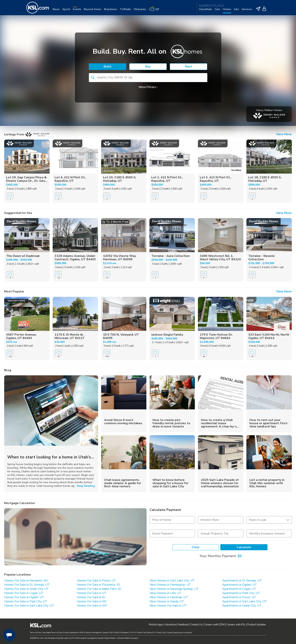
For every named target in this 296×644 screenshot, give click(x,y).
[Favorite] (10, 196)
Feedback (183, 625)
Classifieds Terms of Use (52, 633)
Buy (148, 67)
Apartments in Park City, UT (241, 593)
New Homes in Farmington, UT (170, 585)
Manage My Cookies (100, 633)
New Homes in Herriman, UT (169, 597)
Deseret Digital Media (106, 638)
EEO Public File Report (119, 633)
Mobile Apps (156, 625)
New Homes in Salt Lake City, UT (172, 580)
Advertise (170, 625)
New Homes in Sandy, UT (167, 601)
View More (284, 134)
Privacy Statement (71, 633)
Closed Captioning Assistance (179, 633)
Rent (189, 67)
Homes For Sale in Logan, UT (24, 593)
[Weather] (155, 11)
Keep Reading (86, 486)
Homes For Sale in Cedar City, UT (27, 589)
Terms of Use (35, 633)
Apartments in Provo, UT (239, 597)
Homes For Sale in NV (92, 601)
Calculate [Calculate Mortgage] (244, 547)
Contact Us (196, 625)
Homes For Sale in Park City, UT (26, 601)
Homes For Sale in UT (92, 593)
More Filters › (148, 87)
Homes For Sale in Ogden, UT (24, 597)
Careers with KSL (236, 625)
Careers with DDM (214, 625)
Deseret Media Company (128, 638)
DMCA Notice (85, 633)
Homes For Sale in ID (91, 597)
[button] (93, 77)
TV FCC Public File (138, 633)
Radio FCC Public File (156, 633)
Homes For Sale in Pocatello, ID (98, 585)
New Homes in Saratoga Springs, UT (174, 589)
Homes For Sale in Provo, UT (96, 580)
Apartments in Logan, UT (239, 589)
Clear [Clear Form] (196, 547)
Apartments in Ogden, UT (240, 585)
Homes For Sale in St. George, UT (27, 585)
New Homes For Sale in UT (168, 606)
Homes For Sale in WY (92, 606)
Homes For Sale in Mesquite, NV (26, 580)
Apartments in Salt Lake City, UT (245, 601)
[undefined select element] (269, 520)
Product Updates (257, 625)
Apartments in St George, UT (242, 580)
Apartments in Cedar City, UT (242, 606)
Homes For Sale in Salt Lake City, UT (29, 606)
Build (107, 67)
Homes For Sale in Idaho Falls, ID (99, 589)
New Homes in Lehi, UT (166, 593)
